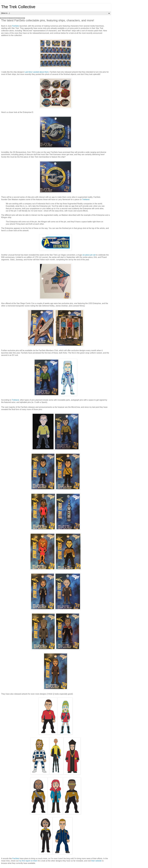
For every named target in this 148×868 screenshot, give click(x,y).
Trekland (86, 199)
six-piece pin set (89, 255)
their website (96, 861)
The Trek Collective (18, 7)
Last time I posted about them (37, 72)
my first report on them (28, 861)
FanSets (16, 26)
